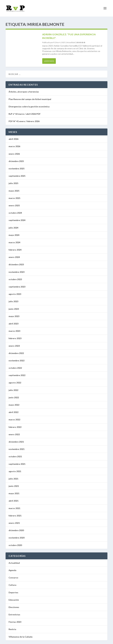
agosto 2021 (15, 471)
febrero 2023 (15, 338)
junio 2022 (14, 397)
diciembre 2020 (16, 530)
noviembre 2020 (17, 538)
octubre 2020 (15, 545)
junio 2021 (14, 486)
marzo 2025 (14, 198)
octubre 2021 (15, 456)
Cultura (12, 585)
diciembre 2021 (16, 442)
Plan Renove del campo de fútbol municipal (30, 99)
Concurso (13, 578)
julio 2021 (13, 479)
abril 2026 (14, 139)
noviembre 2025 (17, 169)
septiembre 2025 (17, 176)
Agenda (12, 570)
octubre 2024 (15, 213)
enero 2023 (14, 346)
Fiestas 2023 (15, 622)
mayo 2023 (14, 316)
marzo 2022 (14, 420)
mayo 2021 (14, 493)
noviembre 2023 (17, 272)
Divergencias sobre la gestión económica (29, 107)
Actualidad (71, 42)
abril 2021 (14, 501)
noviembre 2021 (17, 449)
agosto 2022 (15, 383)
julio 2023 (13, 301)
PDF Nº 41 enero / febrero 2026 (24, 121)
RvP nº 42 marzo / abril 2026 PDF (25, 114)
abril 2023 (14, 324)
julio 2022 (13, 390)
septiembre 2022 (17, 375)
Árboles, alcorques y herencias (24, 92)
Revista (12, 629)
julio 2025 (13, 183)
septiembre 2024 (17, 220)
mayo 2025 (14, 191)
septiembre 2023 (17, 287)
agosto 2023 (15, 294)
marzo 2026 (14, 146)
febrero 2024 (15, 250)
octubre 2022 (15, 368)
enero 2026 (14, 154)
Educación (14, 600)
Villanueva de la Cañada (21, 637)
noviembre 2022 (17, 361)
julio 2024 (13, 228)
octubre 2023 (15, 279)
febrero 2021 (15, 516)
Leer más (49, 61)
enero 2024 (14, 257)
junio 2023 (14, 309)
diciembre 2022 (16, 353)
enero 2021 (14, 523)
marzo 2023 (14, 331)
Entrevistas (14, 615)
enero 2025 (14, 205)
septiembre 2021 (17, 464)
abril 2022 (14, 412)
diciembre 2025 (16, 161)
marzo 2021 (14, 508)
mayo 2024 (14, 235)
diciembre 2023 (16, 264)
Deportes (13, 592)
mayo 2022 (14, 405)
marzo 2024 (14, 242)
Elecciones (14, 607)
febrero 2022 (15, 427)
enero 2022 (14, 434)
